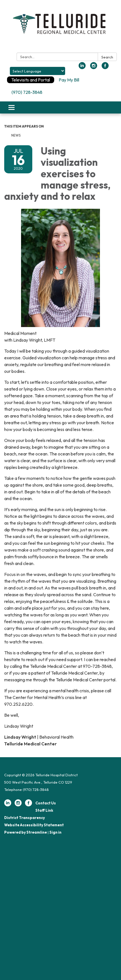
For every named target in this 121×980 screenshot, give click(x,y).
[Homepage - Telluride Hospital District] (60, 27)
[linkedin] (82, 67)
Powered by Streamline (26, 832)
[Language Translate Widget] (37, 71)
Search (107, 57)
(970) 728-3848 (27, 92)
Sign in (55, 832)
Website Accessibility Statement (34, 825)
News (16, 135)
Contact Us (46, 803)
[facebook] (105, 67)
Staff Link (44, 810)
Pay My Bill (69, 80)
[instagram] (94, 67)
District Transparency (25, 818)
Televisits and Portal (31, 80)
